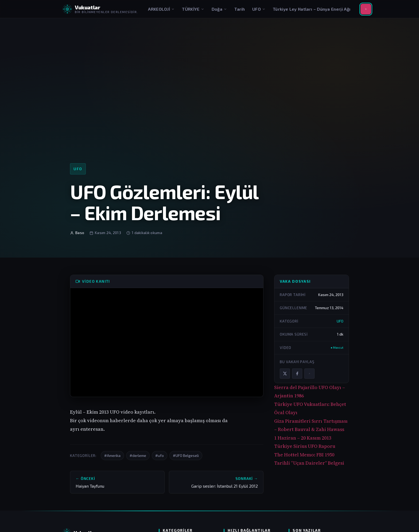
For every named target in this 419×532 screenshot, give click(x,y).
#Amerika (112, 455)
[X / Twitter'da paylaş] (285, 374)
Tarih (240, 9)
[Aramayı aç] (366, 9)
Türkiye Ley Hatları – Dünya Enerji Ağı (312, 9)
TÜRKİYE (193, 9)
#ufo (160, 455)
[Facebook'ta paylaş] (297, 374)
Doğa (219, 9)
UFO (259, 9)
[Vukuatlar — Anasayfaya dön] (100, 9)
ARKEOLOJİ (161, 9)
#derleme (138, 455)
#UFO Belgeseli (186, 455)
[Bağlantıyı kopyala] (309, 374)
